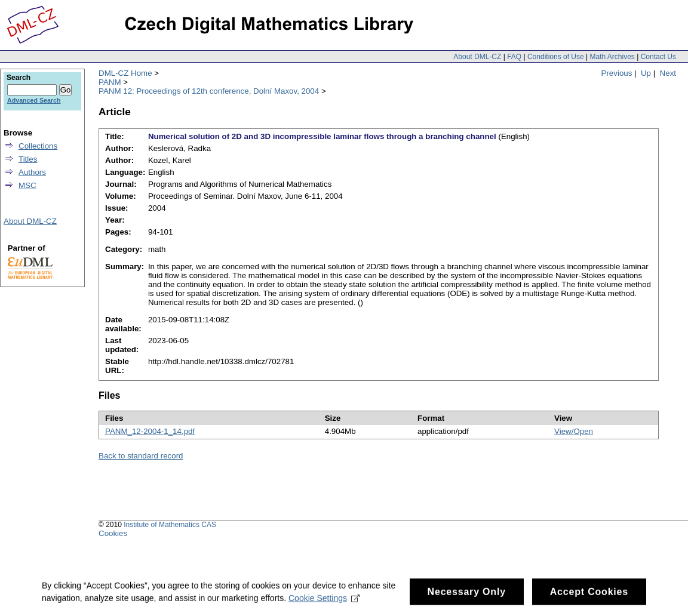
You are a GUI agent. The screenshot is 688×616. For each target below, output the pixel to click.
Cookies (113, 533)
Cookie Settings (324, 601)
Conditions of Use (556, 57)
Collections (38, 146)
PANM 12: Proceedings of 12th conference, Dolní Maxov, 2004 (209, 91)
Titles (28, 159)
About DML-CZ (477, 57)
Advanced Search (34, 100)
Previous (617, 73)
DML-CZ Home (125, 73)
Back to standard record (141, 456)
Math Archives (612, 57)
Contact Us (658, 57)
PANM (110, 82)
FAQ (514, 57)
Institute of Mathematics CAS (170, 525)
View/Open (574, 431)
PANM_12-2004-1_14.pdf (150, 431)
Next (668, 73)
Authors (32, 172)
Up (646, 73)
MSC (27, 185)
